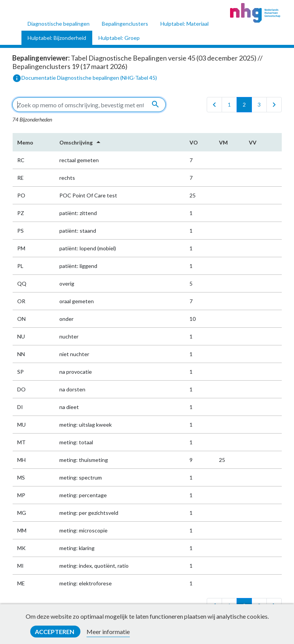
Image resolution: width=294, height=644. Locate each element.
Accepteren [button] (55, 632)
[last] (274, 105)
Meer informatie (108, 632)
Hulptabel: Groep (119, 38)
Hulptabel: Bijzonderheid (57, 38)
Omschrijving (81, 142)
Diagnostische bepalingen (59, 24)
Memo (25, 142)
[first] (214, 105)
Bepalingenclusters (125, 24)
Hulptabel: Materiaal (185, 24)
